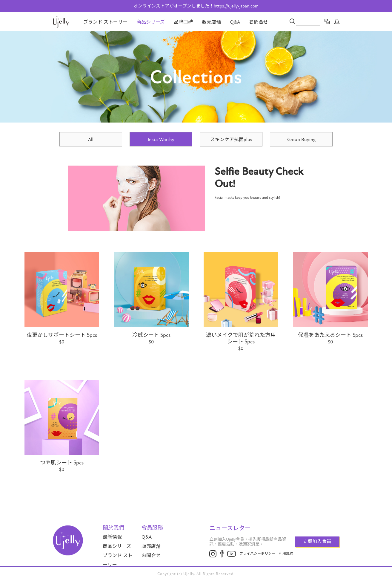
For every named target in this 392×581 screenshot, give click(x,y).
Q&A (235, 22)
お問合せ (259, 22)
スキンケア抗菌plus (231, 140)
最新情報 (112, 537)
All (91, 140)
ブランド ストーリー (105, 22)
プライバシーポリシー (257, 554)
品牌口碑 (183, 22)
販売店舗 (211, 22)
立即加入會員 (317, 542)
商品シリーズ (151, 22)
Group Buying (301, 140)
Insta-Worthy (161, 140)
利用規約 (286, 554)
